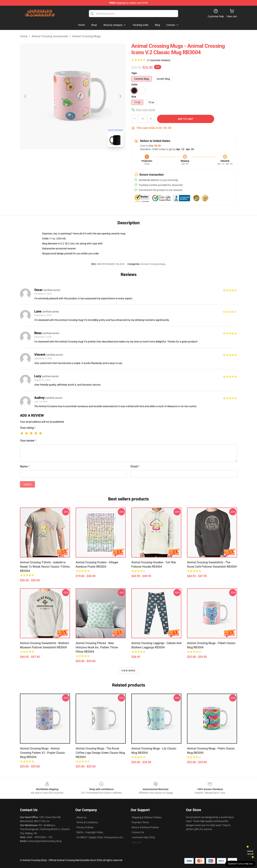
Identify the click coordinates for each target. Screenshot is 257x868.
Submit (27, 484)
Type (134, 73)
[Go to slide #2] (82, 158)
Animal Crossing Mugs (86, 36)
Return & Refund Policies (145, 827)
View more (128, 671)
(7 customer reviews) (159, 60)
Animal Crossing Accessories (50, 36)
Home (24, 36)
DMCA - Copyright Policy (90, 832)
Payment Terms (140, 822)
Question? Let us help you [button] (240, 864)
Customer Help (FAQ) (143, 837)
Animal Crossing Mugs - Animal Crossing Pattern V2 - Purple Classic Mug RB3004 (42, 753)
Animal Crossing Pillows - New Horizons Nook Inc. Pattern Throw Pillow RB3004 (97, 647)
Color (134, 85)
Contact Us (138, 832)
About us (81, 817)
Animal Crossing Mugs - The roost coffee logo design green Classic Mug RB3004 (100, 753)
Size (134, 97)
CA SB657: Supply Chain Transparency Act (100, 837)
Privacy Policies (85, 827)
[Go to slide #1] (64, 158)
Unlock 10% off (250, 853)
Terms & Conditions (87, 822)
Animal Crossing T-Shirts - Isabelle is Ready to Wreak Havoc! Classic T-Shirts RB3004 (45, 567)
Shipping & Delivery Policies (147, 817)
